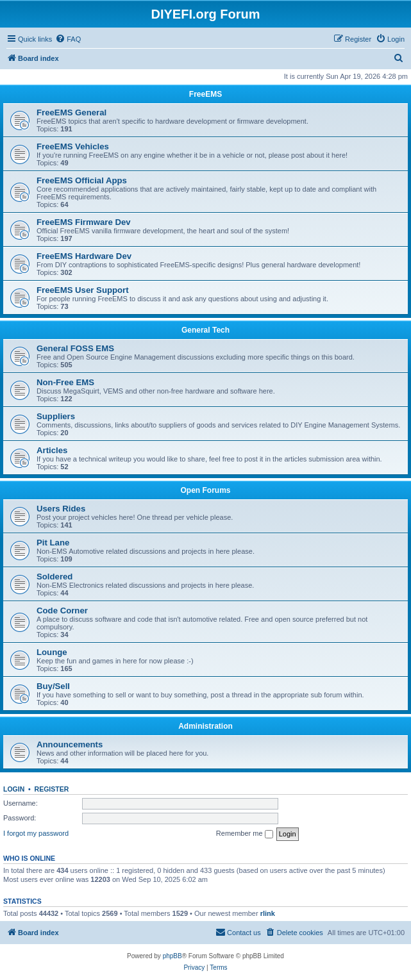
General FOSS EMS (75, 348)
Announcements (70, 744)
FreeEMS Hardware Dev (84, 256)
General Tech (205, 330)
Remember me (245, 834)
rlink (268, 913)
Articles (52, 450)
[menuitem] (68, 39)
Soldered (55, 577)
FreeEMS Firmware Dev (84, 222)
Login (14, 789)
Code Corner (62, 610)
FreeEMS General (71, 112)
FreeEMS (205, 94)
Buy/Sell (53, 686)
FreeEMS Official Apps (82, 180)
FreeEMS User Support (83, 290)
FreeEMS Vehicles (73, 146)
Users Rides (61, 509)
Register (52, 789)
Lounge (52, 652)
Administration (205, 726)
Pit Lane (53, 543)
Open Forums (205, 490)
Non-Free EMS (65, 382)
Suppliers (56, 416)
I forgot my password (36, 833)
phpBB (172, 956)
